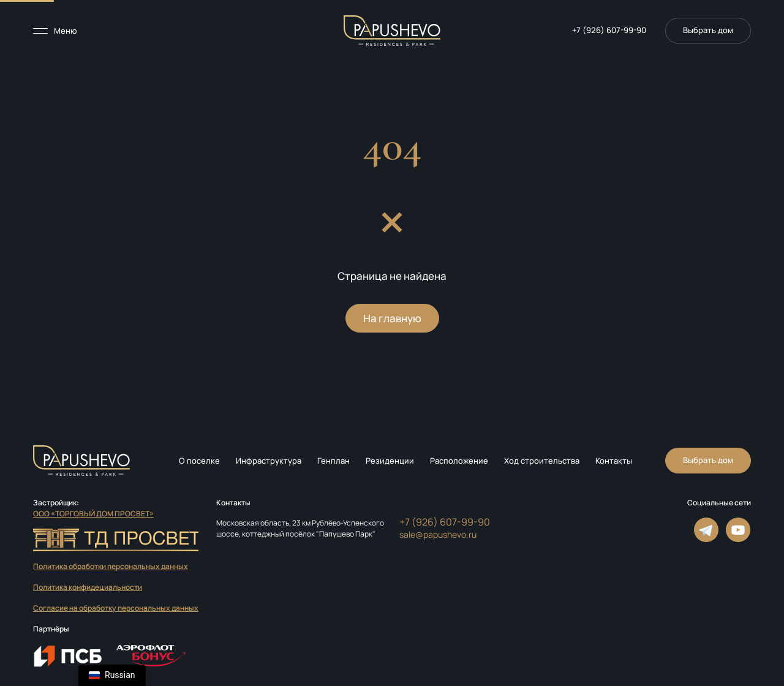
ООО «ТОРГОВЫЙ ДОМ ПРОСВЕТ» (93, 514)
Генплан (334, 461)
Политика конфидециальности (88, 587)
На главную (392, 318)
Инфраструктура (269, 461)
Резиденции (390, 461)
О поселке (199, 461)
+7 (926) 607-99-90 (609, 30)
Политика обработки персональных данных (111, 566)
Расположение (459, 461)
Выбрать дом (708, 460)
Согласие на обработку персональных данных (116, 608)
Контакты (614, 461)
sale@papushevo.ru (438, 534)
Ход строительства (542, 461)
